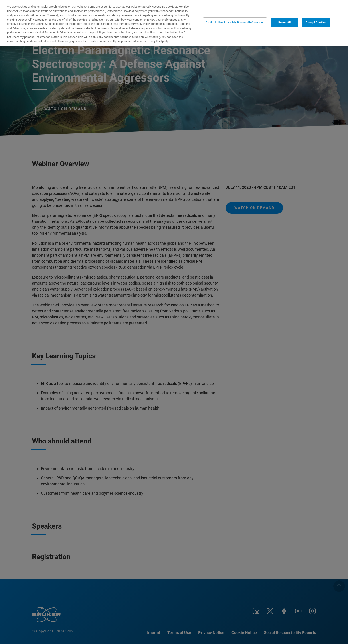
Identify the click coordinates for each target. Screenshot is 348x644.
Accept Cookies (316, 22)
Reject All (284, 22)
